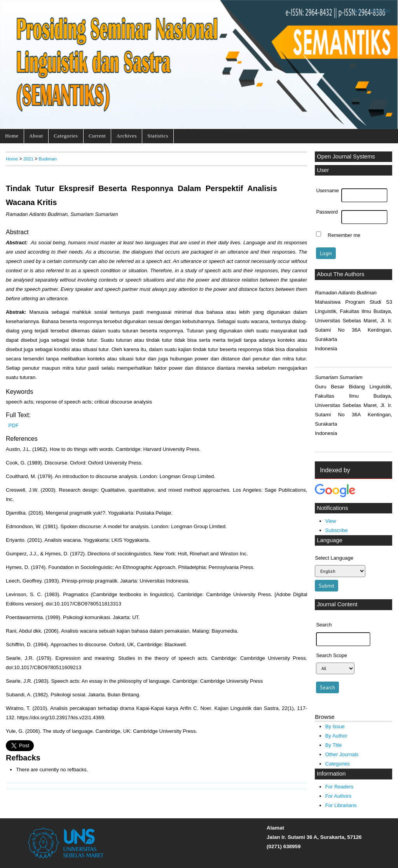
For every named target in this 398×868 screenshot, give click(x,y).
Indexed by (335, 470)
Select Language (334, 558)
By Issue (335, 726)
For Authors (338, 796)
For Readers (339, 787)
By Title (334, 745)
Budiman (48, 159)
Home (12, 136)
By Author (336, 736)
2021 (28, 159)
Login (357, 11)
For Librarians (341, 805)
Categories (66, 136)
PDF (14, 425)
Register (381, 11)
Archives (127, 136)
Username (327, 191)
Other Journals (342, 754)
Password (327, 212)
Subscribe (337, 530)
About (36, 136)
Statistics (158, 136)
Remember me (344, 235)
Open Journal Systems (346, 157)
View (331, 521)
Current (97, 136)
